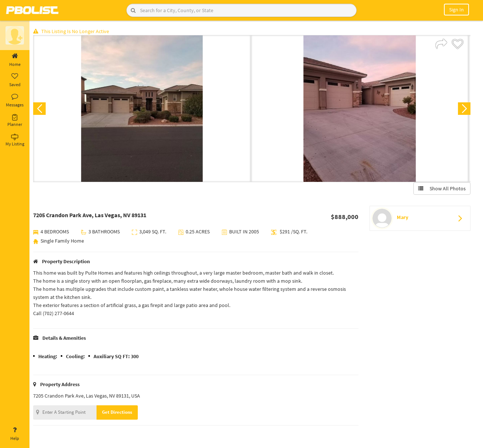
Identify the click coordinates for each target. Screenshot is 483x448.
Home (15, 60)
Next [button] (464, 109)
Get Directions (119, 412)
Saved (15, 80)
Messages (15, 100)
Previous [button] (41, 109)
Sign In (456, 10)
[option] (144, 109)
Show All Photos (442, 189)
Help (15, 434)
